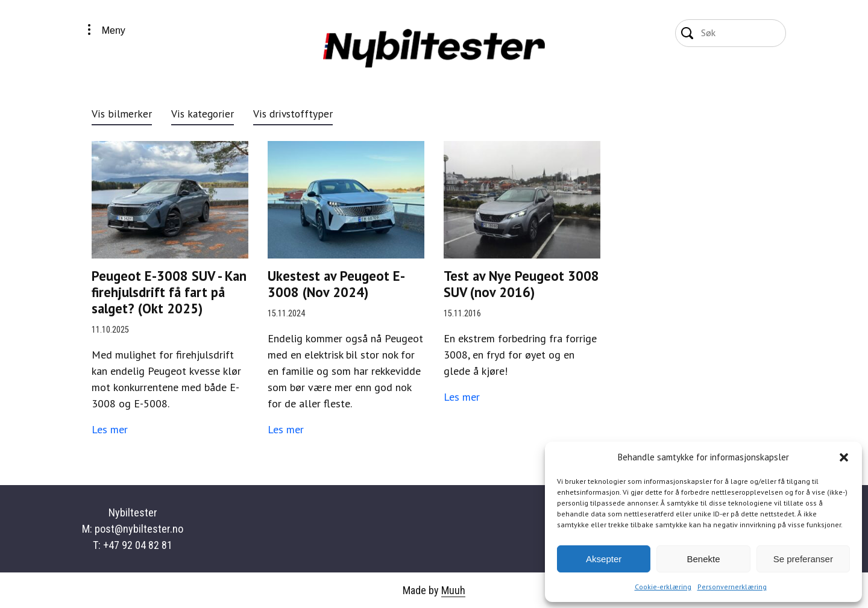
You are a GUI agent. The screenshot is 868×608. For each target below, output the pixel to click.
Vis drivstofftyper (293, 114)
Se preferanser (803, 559)
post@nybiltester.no (139, 529)
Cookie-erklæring (663, 587)
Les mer (110, 429)
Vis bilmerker (122, 114)
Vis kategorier (203, 114)
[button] (844, 457)
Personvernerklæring (732, 587)
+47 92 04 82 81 (138, 545)
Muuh (453, 590)
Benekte (703, 559)
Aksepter (604, 559)
